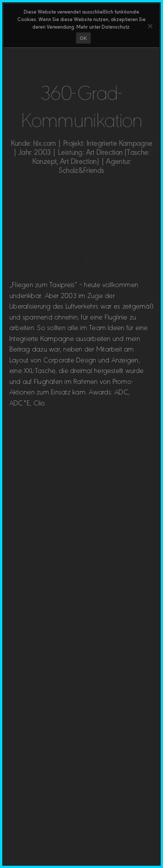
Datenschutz (116, 26)
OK (83, 38)
